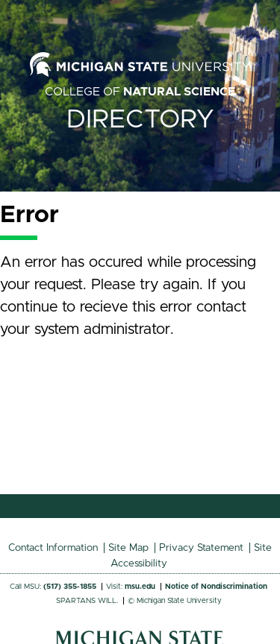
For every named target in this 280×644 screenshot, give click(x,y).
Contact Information (53, 548)
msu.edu (140, 587)
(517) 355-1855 (70, 587)
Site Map (128, 548)
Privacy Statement (201, 548)
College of (140, 92)
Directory (140, 120)
